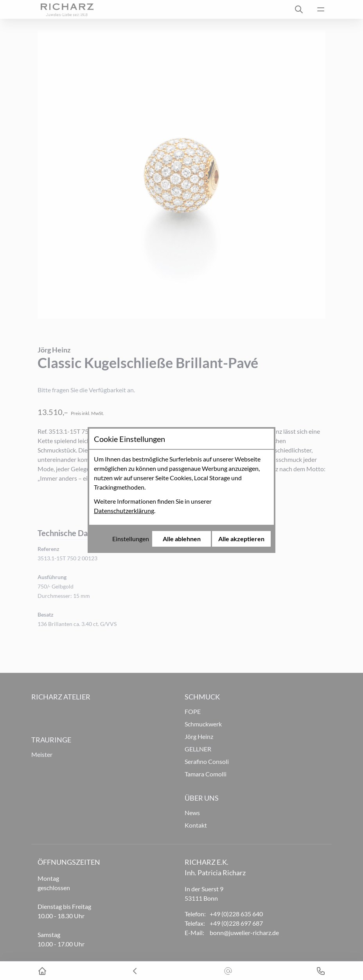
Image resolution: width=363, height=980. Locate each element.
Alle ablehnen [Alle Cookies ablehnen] (182, 539)
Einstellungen (131, 539)
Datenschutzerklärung (124, 511)
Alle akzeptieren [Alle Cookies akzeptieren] (241, 539)
